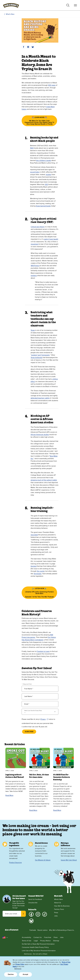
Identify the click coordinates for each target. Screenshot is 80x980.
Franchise (48, 937)
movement (35, 244)
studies (49, 175)
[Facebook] (31, 914)
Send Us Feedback (35, 899)
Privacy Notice (45, 941)
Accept (25, 974)
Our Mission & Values (43, 860)
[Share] (24, 47)
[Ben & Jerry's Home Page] (11, 5)
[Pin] (28, 47)
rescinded (34, 535)
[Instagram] (38, 914)
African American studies (40, 435)
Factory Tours (59, 909)
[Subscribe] (23, 914)
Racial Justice (42, 930)
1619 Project (35, 266)
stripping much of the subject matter (44, 480)
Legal (36, 941)
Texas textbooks (36, 358)
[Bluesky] (31, 921)
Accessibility (26, 937)
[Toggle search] (68, 5)
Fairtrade (33, 930)
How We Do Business (62, 906)
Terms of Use (27, 941)
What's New (10, 14)
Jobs (56, 916)
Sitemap (56, 941)
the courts (40, 571)
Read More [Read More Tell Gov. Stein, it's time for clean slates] (33, 810)
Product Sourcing (15, 863)
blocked (34, 566)
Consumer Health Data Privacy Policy (35, 947)
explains (34, 276)
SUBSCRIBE (29, 732)
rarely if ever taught (51, 239)
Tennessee (38, 574)
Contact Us (38, 937)
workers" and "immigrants (40, 355)
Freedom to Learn (43, 651)
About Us (58, 903)
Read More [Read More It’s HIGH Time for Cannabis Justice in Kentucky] (57, 810)
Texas (33, 330)
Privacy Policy (20, 964)
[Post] (33, 47)
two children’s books (44, 160)
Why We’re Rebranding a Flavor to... (62, 930)
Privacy (44, 719)
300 (46, 184)
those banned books (43, 206)
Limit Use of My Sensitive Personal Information (39, 951)
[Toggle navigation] (75, 5)
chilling (55, 379)
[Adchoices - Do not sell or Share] (50, 954)
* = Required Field (27, 684)
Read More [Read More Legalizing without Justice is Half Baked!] (9, 795)
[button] (5, 938)
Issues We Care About (69, 860)
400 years (52, 85)
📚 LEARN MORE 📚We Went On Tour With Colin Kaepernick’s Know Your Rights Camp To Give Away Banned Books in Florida (39, 121)
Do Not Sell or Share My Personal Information (38, 944)
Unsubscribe (33, 903)
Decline (11, 974)
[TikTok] (45, 914)
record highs (35, 172)
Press (56, 913)
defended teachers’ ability (40, 398)
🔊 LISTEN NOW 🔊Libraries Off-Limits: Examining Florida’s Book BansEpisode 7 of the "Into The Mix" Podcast (41, 593)
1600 (32, 148)
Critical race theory (38, 227)
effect (33, 382)
